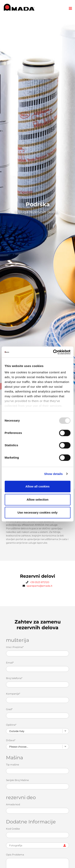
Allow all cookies (37, 486)
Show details (53, 474)
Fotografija (16, 845)
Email (10, 663)
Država (11, 740)
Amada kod (13, 804)
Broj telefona (14, 678)
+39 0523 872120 (39, 582)
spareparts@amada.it (39, 586)
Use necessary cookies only (37, 512)
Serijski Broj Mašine (17, 780)
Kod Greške (13, 829)
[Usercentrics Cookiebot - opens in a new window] (53, 352)
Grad (9, 709)
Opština (11, 725)
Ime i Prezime (15, 647)
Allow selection (37, 500)
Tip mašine (12, 765)
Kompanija (13, 694)
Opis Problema (15, 855)
